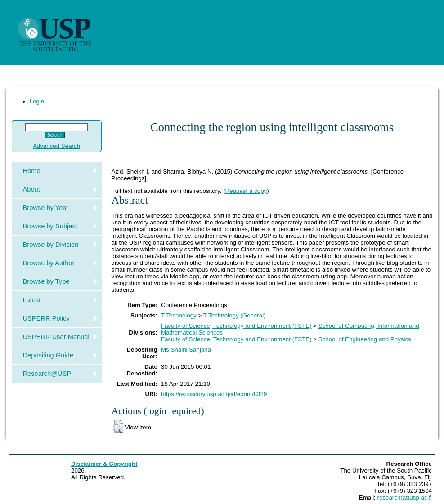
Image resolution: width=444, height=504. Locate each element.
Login (37, 101)
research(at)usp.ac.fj (405, 497)
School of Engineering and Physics (365, 339)
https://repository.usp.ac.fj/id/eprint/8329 (214, 394)
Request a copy (246, 191)
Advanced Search (56, 146)
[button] (118, 427)
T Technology (179, 315)
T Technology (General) (235, 315)
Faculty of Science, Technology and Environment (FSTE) (236, 326)
